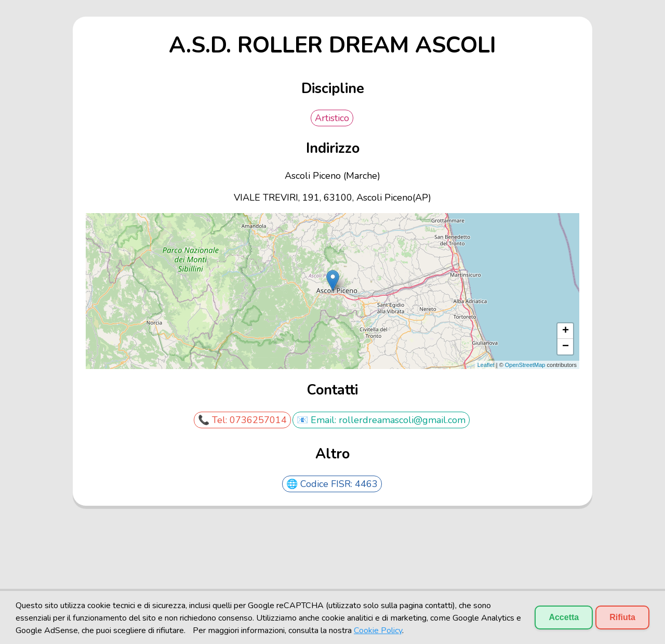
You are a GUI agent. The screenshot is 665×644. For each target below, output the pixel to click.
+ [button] (566, 331)
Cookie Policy (378, 630)
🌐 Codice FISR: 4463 (332, 484)
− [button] (566, 347)
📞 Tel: (214, 420)
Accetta (564, 617)
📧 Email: (318, 420)
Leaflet (486, 365)
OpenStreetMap (525, 365)
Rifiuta (622, 617)
